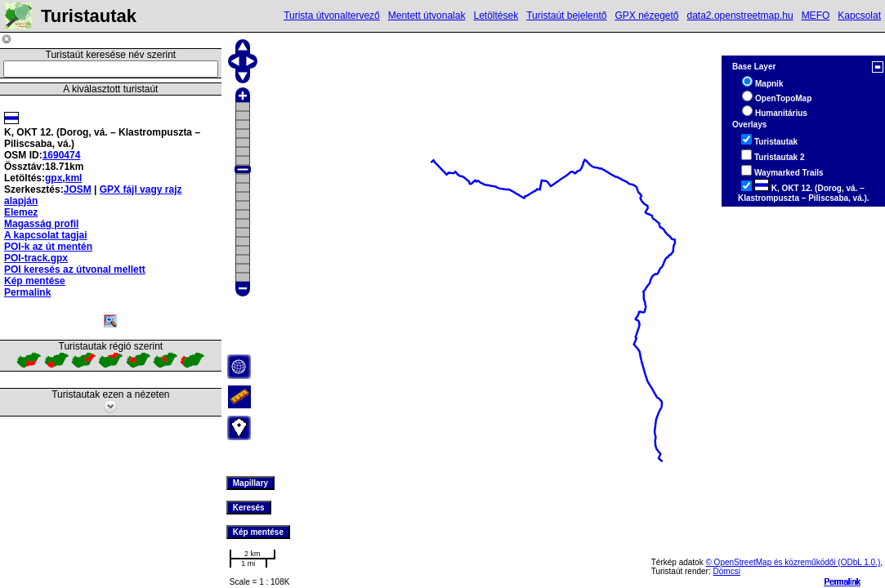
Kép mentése (35, 281)
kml (74, 178)
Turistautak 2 (780, 157)
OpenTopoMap (783, 98)
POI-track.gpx (36, 258)
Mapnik (769, 84)
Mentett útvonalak (427, 16)
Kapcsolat (859, 16)
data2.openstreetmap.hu (740, 16)
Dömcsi (727, 571)
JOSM (78, 189)
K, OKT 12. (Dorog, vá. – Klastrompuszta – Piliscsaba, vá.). (804, 193)
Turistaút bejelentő (566, 16)
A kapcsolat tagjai (46, 235)
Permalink (843, 582)
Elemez (21, 212)
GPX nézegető (646, 16)
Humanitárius (781, 113)
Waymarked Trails (789, 173)
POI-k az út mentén (48, 247)
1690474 (62, 155)
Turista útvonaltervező (332, 16)
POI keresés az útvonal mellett (75, 269)
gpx (54, 178)
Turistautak (776, 142)
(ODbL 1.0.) (859, 562)
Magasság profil (41, 224)
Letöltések (496, 16)
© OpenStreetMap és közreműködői (771, 562)
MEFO (816, 16)
